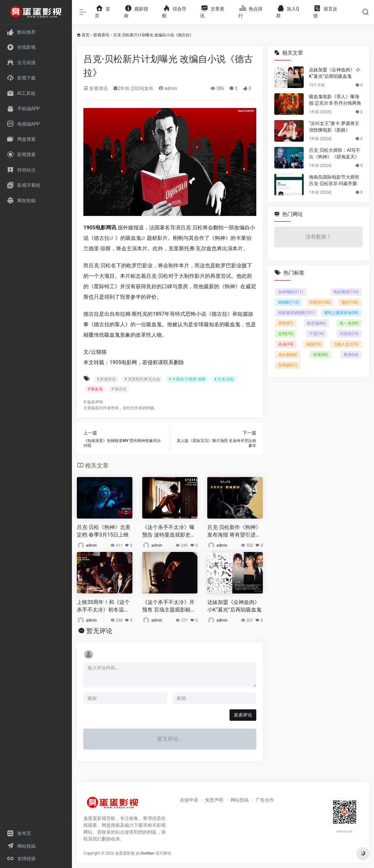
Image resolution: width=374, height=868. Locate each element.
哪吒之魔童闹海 (341, 313)
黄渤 (351, 355)
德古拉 (102, 238)
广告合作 (265, 800)
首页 (86, 35)
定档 (286, 334)
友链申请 (189, 800)
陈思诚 (316, 323)
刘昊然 (349, 334)
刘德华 (320, 302)
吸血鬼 (133, 238)
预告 (350, 302)
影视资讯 (101, 35)
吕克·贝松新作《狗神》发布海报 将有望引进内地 (234, 531)
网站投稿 (240, 800)
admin (168, 88)
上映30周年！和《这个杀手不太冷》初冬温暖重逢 (103, 606)
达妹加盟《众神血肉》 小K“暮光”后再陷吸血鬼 (234, 606)
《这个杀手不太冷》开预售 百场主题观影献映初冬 (169, 606)
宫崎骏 (288, 365)
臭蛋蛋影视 (125, 853)
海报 (314, 344)
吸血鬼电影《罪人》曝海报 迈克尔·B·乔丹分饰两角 (335, 100)
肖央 (286, 344)
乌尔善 (288, 355)
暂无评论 (99, 631)
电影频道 (346, 292)
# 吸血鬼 (95, 389)
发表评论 (243, 715)
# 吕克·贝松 (224, 379)
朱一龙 (349, 323)
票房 (286, 323)
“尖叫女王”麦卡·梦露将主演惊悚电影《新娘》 (334, 127)
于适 (316, 334)
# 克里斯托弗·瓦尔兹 (142, 379)
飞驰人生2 (346, 344)
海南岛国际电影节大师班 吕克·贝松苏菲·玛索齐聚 (334, 180)
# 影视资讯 (106, 379)
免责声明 (214, 800)
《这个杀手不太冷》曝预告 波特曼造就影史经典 (169, 531)
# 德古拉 (119, 389)
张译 (320, 355)
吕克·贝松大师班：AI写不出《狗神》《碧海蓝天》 (335, 153)
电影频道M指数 (296, 313)
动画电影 (291, 292)
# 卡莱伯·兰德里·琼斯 (187, 379)
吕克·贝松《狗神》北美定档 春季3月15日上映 (104, 531)
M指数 (289, 302)
